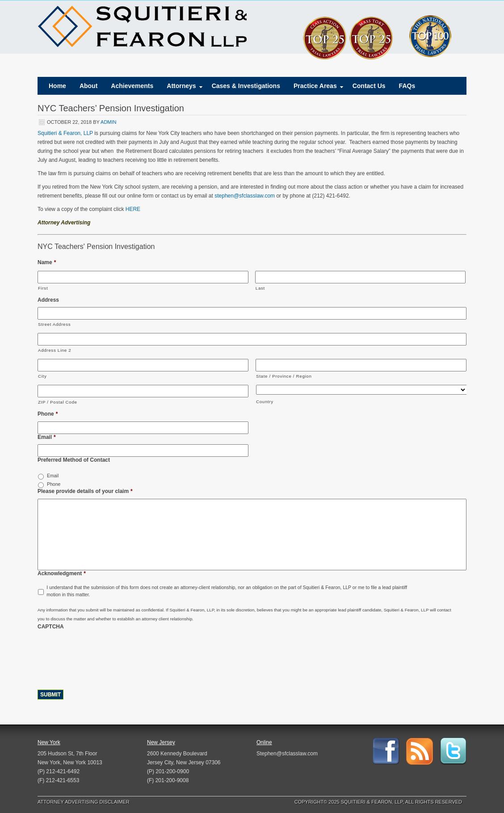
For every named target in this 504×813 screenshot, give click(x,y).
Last (260, 288)
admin (108, 122)
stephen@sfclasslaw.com (245, 196)
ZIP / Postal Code (58, 402)
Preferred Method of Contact (74, 460)
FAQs (407, 86)
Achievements (132, 86)
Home (57, 86)
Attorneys (181, 88)
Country (265, 402)
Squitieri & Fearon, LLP (142, 27)
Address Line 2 (55, 350)
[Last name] (361, 277)
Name (47, 262)
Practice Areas (315, 88)
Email (47, 437)
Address (48, 300)
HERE (133, 209)
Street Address (54, 324)
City (42, 376)
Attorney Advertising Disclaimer (84, 802)
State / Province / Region (284, 376)
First (43, 288)
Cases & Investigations (246, 86)
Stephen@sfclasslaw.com (287, 754)
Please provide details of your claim (85, 491)
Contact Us (369, 86)
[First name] (143, 277)
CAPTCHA (51, 627)
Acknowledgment (62, 573)
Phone (48, 414)
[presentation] (105, 651)
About (88, 86)
